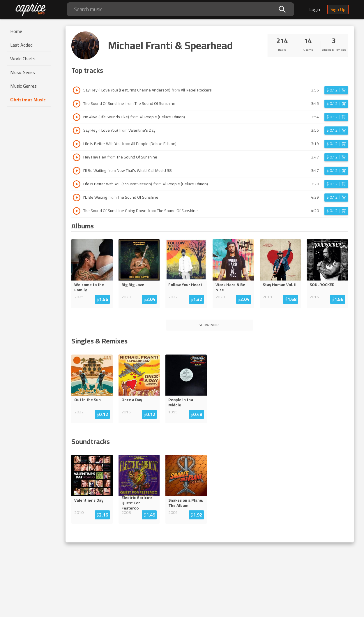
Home (16, 31)
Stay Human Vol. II (280, 285)
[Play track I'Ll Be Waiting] (77, 198)
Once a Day (132, 400)
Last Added (21, 45)
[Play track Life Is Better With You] (77, 144)
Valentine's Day (142, 130)
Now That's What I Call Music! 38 (144, 170)
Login (315, 9)
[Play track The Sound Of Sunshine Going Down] (77, 211)
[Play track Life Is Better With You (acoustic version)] (77, 184)
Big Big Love (133, 285)
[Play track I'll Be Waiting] (77, 171)
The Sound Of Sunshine (155, 103)
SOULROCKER (322, 285)
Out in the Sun (88, 400)
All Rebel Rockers (196, 90)
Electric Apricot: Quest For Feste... (138, 503)
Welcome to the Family (89, 287)
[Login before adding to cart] (336, 90)
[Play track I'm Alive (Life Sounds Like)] (77, 117)
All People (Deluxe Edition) (162, 117)
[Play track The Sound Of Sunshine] (77, 104)
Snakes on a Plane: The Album (186, 503)
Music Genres (23, 86)
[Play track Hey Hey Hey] (77, 157)
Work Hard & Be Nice (230, 287)
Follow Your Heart (185, 285)
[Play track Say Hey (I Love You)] (77, 131)
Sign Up (338, 9)
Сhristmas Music (28, 100)
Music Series (23, 72)
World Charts (23, 59)
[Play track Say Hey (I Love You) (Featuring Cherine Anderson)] (77, 90)
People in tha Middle (181, 402)
